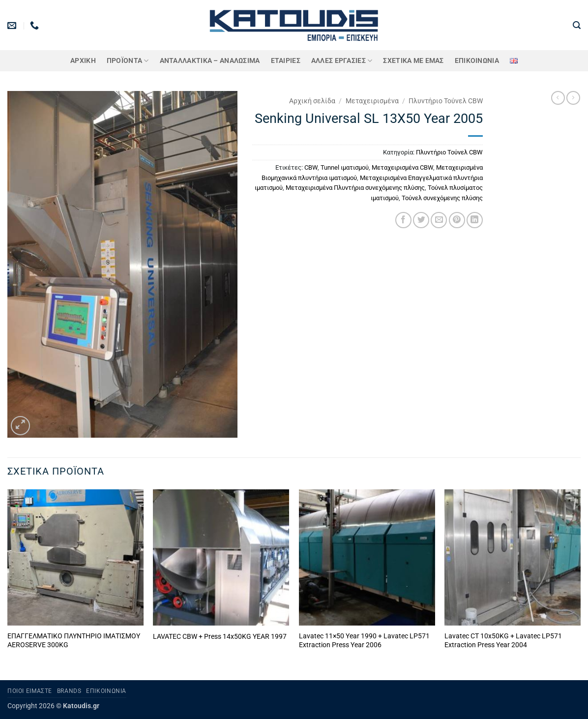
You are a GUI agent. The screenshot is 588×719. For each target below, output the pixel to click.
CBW (311, 167)
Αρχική (83, 61)
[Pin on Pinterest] (457, 220)
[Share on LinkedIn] (475, 220)
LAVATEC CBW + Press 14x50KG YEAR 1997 (220, 637)
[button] (577, 25)
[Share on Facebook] (403, 220)
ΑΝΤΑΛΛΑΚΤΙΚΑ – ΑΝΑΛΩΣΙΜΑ (210, 61)
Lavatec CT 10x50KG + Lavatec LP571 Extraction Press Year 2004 (503, 641)
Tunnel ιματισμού (345, 167)
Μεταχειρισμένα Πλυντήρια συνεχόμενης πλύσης (355, 188)
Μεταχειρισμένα (372, 101)
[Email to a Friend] (439, 220)
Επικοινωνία (477, 61)
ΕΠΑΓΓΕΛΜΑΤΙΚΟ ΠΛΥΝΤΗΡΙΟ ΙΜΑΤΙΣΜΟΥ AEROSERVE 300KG (74, 641)
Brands (69, 691)
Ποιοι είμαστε (30, 691)
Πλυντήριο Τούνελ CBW (446, 101)
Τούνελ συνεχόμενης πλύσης (442, 198)
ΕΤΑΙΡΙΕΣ (286, 61)
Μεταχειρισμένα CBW (402, 167)
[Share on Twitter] (421, 220)
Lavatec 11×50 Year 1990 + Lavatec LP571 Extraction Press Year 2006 (364, 641)
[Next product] (558, 98)
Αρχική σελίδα (312, 101)
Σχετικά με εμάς (413, 61)
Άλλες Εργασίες (342, 61)
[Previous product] (573, 98)
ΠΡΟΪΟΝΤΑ (128, 61)
